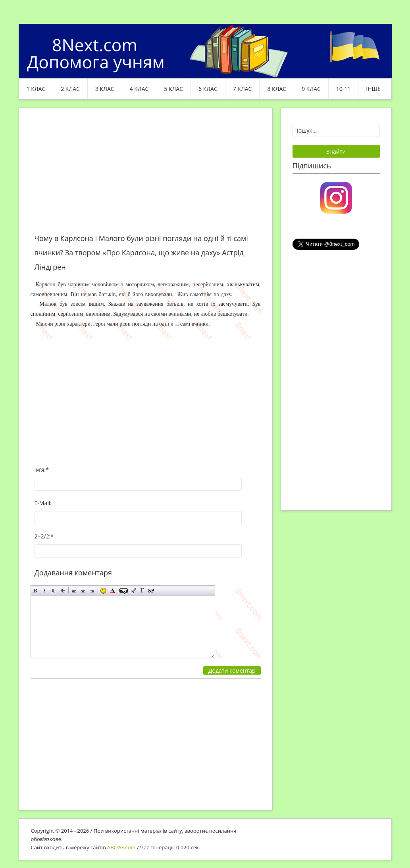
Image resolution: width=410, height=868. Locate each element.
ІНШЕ (373, 89)
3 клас (105, 89)
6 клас (208, 89)
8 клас (277, 89)
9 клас (311, 89)
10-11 (344, 89)
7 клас (243, 89)
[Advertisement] (146, 176)
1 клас (36, 89)
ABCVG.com (121, 847)
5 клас (173, 89)
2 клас (70, 89)
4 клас (139, 89)
